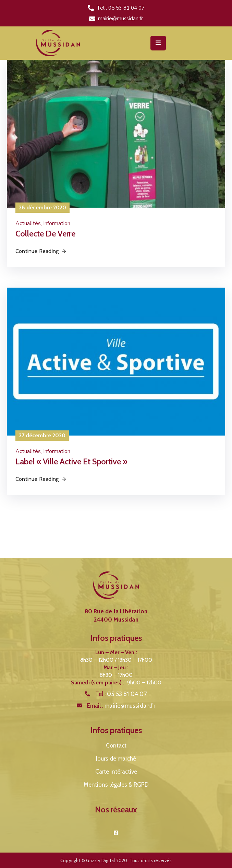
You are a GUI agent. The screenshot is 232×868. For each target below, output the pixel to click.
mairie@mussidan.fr (120, 19)
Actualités (28, 223)
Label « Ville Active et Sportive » (71, 461)
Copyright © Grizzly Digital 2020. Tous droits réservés (116, 860)
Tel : (121, 694)
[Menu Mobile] (158, 43)
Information (57, 223)
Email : (121, 706)
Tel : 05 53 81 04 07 (121, 8)
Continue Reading (41, 251)
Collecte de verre (45, 234)
